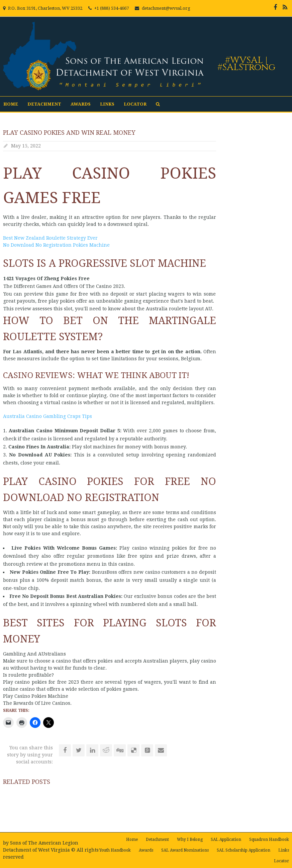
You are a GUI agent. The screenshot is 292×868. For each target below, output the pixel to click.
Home (11, 104)
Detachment (44, 104)
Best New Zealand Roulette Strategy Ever (50, 238)
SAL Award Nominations (185, 850)
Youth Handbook (115, 850)
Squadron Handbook (269, 840)
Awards (81, 104)
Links (107, 104)
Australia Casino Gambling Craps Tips (47, 416)
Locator (135, 104)
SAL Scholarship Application (244, 850)
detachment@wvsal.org (166, 8)
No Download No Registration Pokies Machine (56, 245)
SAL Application (226, 840)
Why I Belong (190, 840)
